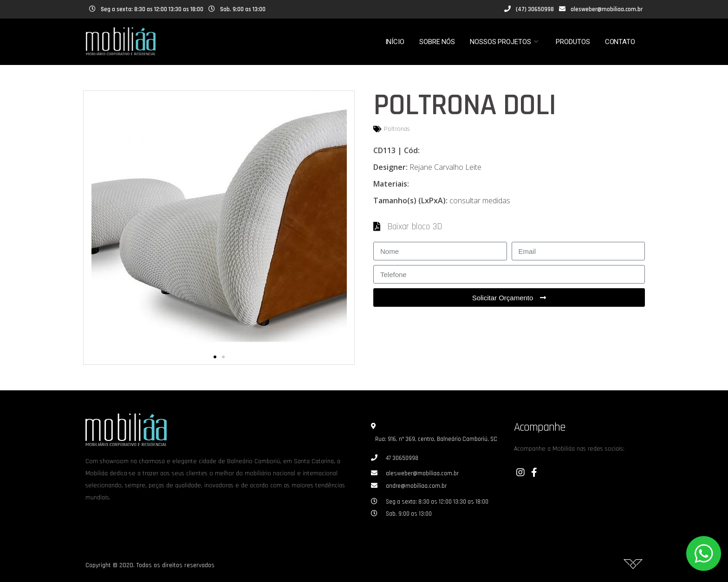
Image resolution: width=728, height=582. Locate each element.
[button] (215, 357)
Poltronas (397, 129)
